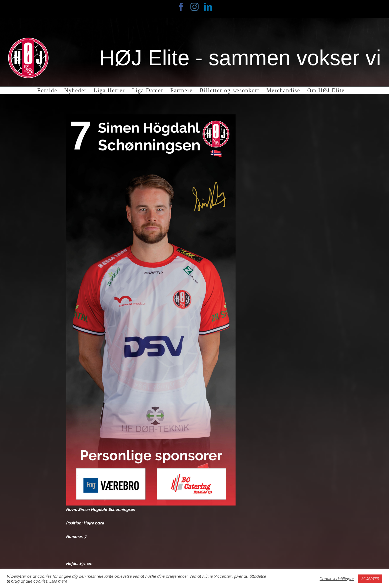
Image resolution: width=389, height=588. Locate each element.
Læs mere (58, 581)
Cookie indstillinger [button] (337, 579)
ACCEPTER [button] (370, 579)
